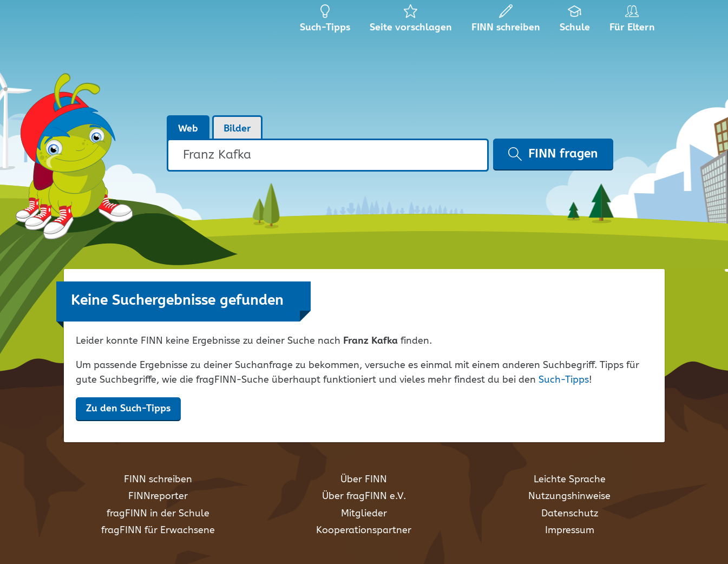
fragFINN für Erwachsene (158, 530)
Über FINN (364, 480)
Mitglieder (364, 514)
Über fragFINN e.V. (364, 496)
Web (188, 129)
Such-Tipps (564, 380)
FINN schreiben (158, 480)
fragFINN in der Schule (158, 514)
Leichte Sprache (570, 480)
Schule (575, 22)
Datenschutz (570, 514)
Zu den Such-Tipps (128, 409)
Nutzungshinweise (569, 496)
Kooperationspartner (364, 530)
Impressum (570, 530)
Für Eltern (634, 22)
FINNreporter (158, 496)
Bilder (237, 129)
